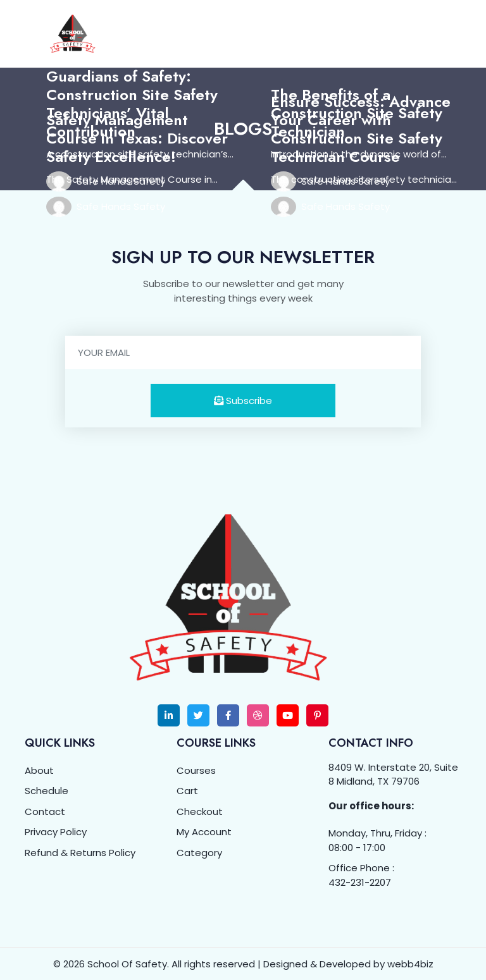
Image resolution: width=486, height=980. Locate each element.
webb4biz (410, 963)
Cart (187, 790)
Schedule (47, 790)
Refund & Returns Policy (80, 851)
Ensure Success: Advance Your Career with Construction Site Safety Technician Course (361, 128)
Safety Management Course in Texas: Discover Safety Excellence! (137, 138)
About (39, 769)
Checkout (200, 810)
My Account (204, 831)
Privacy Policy (56, 831)
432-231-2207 (360, 881)
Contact (45, 810)
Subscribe (243, 399)
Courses (196, 769)
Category (199, 851)
